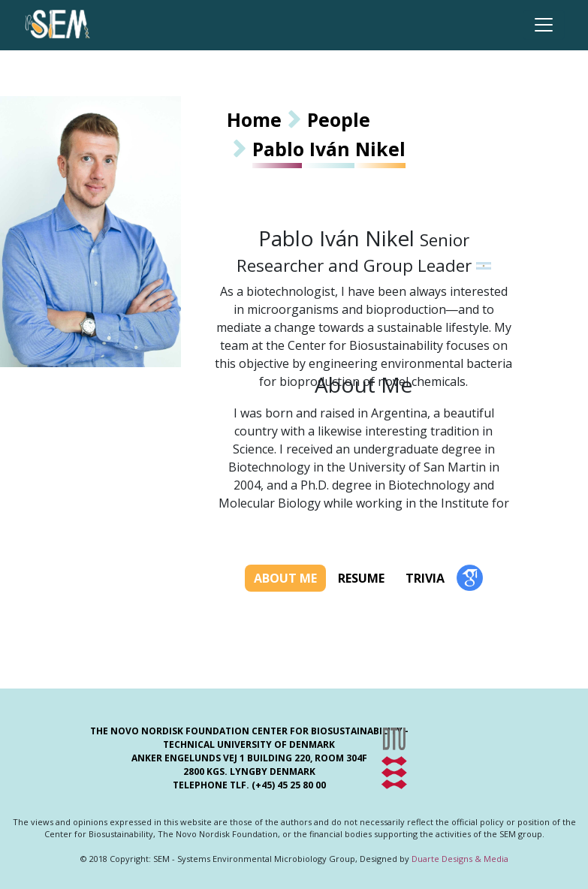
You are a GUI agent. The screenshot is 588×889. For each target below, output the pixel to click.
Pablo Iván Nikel (329, 149)
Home (254, 119)
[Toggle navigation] (544, 25)
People (339, 119)
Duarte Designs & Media (460, 859)
